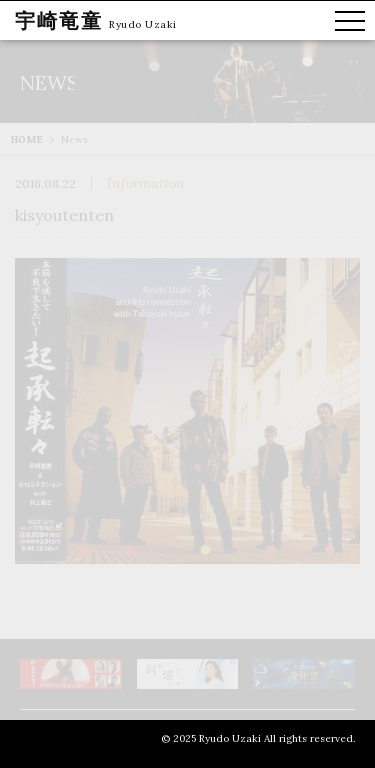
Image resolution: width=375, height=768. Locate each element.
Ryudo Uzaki (143, 24)
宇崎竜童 (59, 20)
